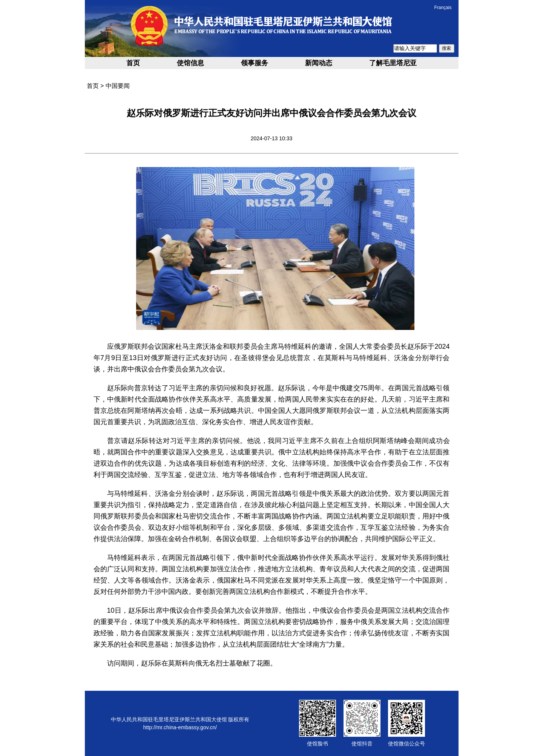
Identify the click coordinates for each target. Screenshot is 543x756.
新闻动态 (319, 63)
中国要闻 (118, 86)
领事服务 (255, 63)
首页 (133, 63)
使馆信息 (190, 63)
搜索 (446, 48)
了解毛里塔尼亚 (393, 63)
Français (443, 8)
